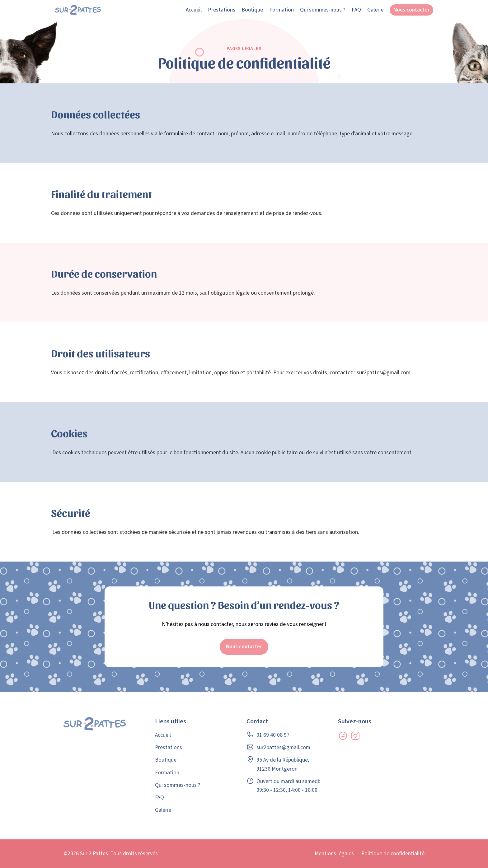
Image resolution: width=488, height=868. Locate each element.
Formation (282, 10)
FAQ (356, 10)
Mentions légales (334, 854)
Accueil (194, 10)
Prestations (222, 10)
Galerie (375, 10)
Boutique (252, 10)
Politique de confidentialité (393, 854)
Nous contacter (411, 10)
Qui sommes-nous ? (323, 10)
